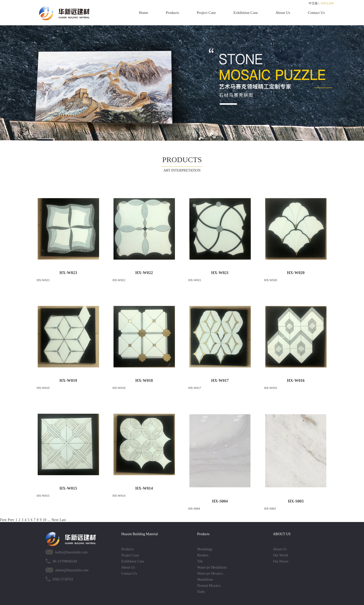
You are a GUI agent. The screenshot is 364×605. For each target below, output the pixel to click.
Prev (11, 520)
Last (63, 520)
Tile (200, 561)
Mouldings (205, 549)
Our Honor (281, 561)
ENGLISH (327, 3)
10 (44, 520)
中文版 (313, 3)
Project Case (206, 13)
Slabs (201, 592)
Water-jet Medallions (212, 567)
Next (55, 520)
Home (143, 13)
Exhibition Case (246, 13)
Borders (203, 555)
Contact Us (316, 13)
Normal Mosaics (209, 586)
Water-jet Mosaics (210, 573)
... (49, 520)
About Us (283, 13)
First (3, 520)
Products (173, 13)
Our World (281, 555)
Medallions (205, 580)
